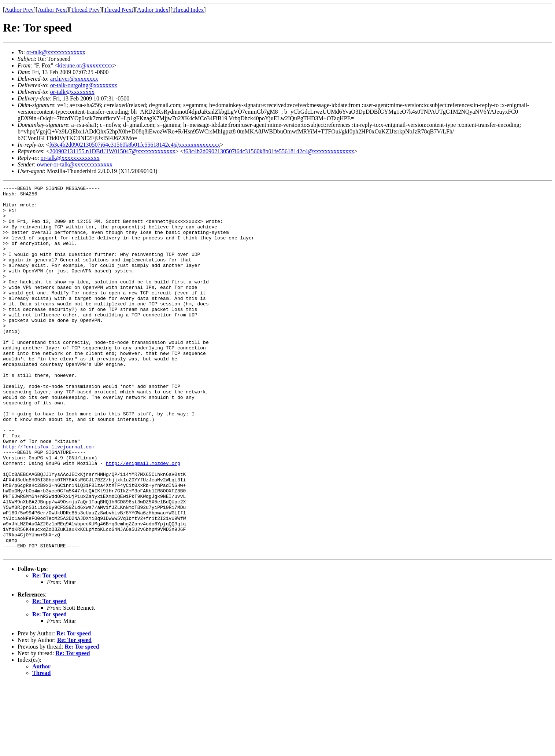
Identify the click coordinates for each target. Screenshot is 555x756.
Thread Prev (86, 10)
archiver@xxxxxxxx (74, 79)
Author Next (52, 10)
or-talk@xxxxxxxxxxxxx (56, 52)
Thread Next (118, 10)
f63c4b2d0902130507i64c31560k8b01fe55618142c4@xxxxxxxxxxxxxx (134, 145)
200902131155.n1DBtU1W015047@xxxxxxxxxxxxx (112, 151)
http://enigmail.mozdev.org (143, 519)
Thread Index (188, 10)
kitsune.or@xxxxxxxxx (85, 65)
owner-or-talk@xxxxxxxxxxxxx (75, 164)
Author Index (153, 10)
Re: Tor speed (49, 649)
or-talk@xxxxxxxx (72, 92)
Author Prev (19, 10)
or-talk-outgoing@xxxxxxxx (84, 85)
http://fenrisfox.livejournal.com (49, 499)
